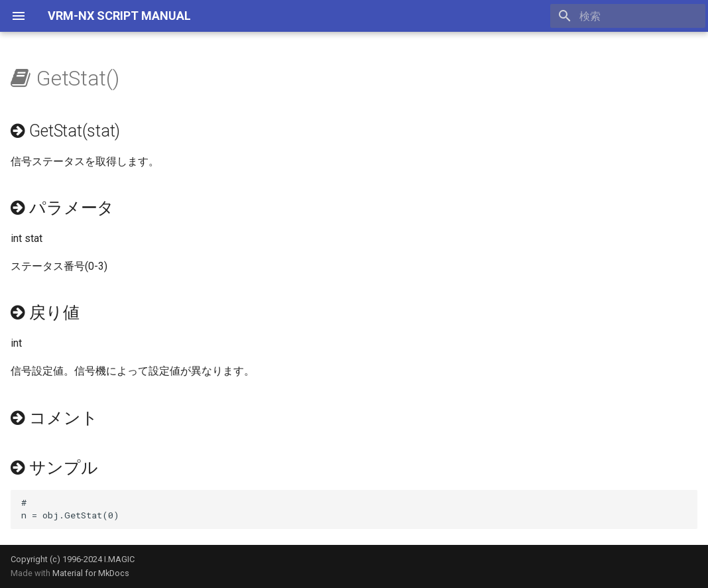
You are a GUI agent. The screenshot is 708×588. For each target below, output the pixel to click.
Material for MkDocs (91, 573)
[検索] (628, 16)
